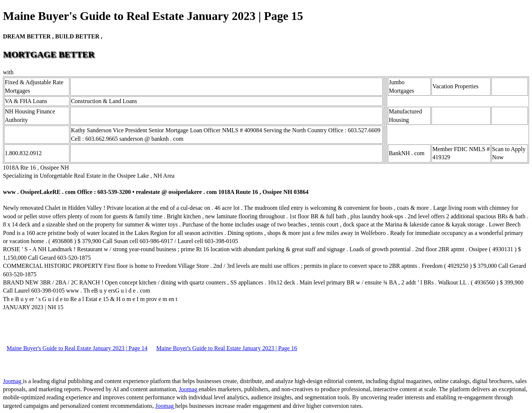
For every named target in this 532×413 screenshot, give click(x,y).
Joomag (13, 381)
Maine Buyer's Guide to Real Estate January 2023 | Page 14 (77, 348)
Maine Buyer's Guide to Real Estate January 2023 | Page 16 (227, 348)
